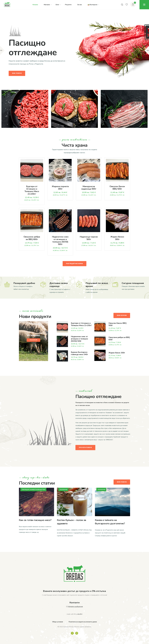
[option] (74, 50)
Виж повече (17, 73)
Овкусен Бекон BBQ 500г (117, 188)
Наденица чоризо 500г (89, 238)
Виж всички (122, 315)
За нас (80, 5)
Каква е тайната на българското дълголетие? (110, 522)
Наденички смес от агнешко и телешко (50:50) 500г (60, 241)
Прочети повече (85, 448)
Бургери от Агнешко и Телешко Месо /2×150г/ (32, 190)
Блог (57, 5)
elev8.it (80, 614)
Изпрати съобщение (75, 607)
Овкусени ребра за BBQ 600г (32, 238)
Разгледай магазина (74, 264)
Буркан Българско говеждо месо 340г (79, 353)
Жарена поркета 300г (60, 188)
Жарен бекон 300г (117, 238)
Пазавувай (33, 340)
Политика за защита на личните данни (83, 622)
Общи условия (58, 622)
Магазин (47, 5)
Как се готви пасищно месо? (35, 520)
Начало (35, 5)
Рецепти (68, 5)
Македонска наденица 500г (89, 188)
